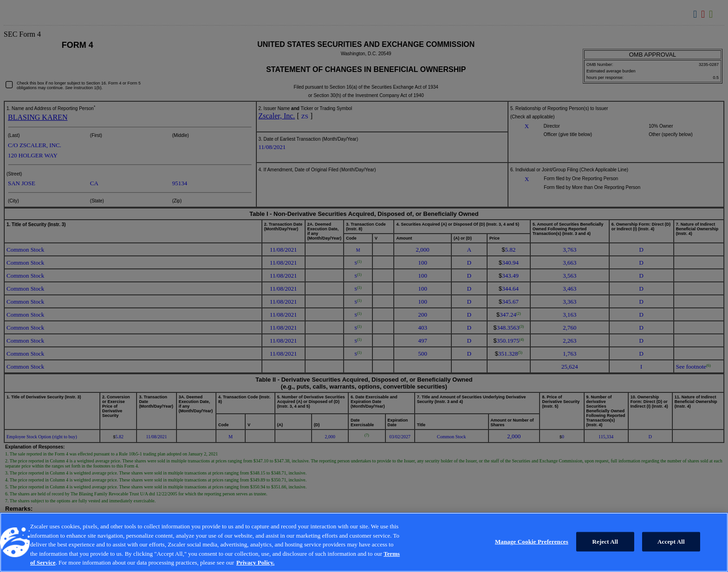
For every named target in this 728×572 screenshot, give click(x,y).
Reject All (605, 542)
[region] (364, 542)
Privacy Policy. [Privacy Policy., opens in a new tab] (255, 562)
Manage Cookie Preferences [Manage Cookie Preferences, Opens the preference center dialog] (532, 542)
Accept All (671, 542)
